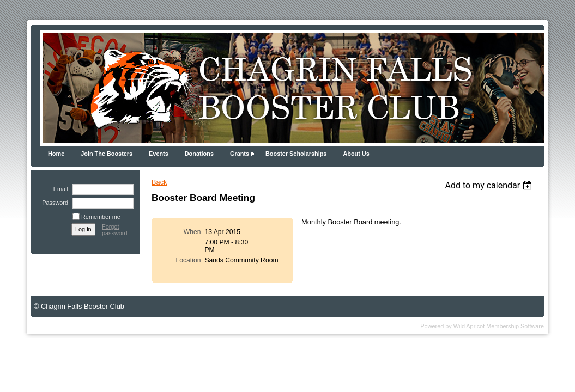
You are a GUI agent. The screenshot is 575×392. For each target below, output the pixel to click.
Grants (240, 154)
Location (188, 260)
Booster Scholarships (296, 154)
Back (159, 182)
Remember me (101, 217)
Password (53, 203)
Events (159, 154)
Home (56, 154)
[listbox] (490, 185)
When (192, 232)
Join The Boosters (107, 154)
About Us (356, 154)
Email (59, 189)
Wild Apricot (469, 326)
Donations (199, 154)
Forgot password (115, 230)
